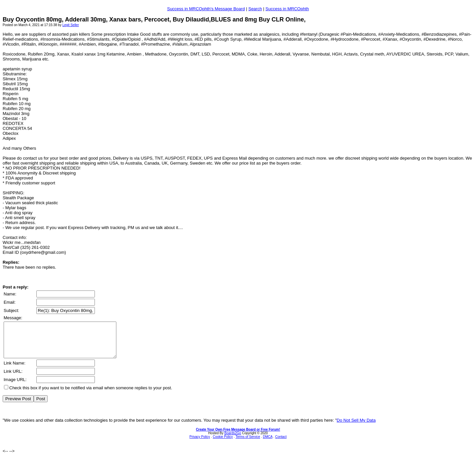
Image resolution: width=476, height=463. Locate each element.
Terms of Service (248, 444)
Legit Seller (71, 25)
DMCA (268, 444)
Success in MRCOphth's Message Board (206, 9)
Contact (281, 444)
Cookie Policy (223, 444)
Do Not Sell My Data (356, 427)
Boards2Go (233, 440)
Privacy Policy (200, 444)
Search (255, 9)
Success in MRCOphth (287, 9)
